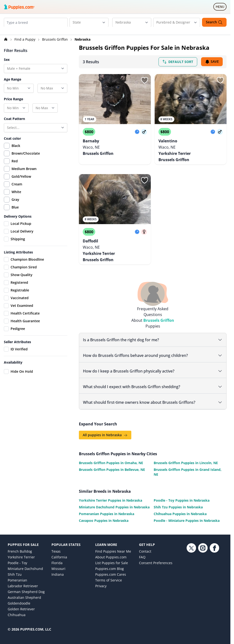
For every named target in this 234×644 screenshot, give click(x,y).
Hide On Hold (18, 377)
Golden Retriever (21, 603)
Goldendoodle (19, 597)
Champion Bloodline (24, 265)
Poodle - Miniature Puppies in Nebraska (187, 515)
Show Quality (18, 280)
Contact (145, 545)
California (59, 551)
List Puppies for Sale (112, 557)
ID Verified (16, 355)
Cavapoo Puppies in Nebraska (104, 515)
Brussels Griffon (55, 45)
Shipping (14, 245)
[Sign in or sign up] (145, 86)
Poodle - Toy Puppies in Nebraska (182, 494)
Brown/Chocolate (26, 159)
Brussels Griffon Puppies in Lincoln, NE (186, 457)
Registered (16, 288)
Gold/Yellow (21, 182)
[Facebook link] (214, 577)
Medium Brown (24, 174)
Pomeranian (17, 574)
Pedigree (14, 334)
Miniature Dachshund (25, 563)
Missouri (58, 563)
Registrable (16, 296)
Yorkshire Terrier (21, 551)
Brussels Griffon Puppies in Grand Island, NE (188, 466)
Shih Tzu (15, 568)
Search (214, 22)
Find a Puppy (25, 45)
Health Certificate (22, 319)
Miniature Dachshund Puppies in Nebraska (114, 501)
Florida (57, 557)
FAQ (142, 551)
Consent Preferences (156, 557)
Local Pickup (18, 229)
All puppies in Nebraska (105, 429)
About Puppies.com (111, 551)
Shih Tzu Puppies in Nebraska (178, 501)
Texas (56, 545)
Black (16, 151)
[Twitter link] (191, 577)
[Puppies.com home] (19, 7)
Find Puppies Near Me (113, 545)
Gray (15, 205)
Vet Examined (19, 311)
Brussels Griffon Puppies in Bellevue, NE (112, 464)
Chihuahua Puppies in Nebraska (180, 508)
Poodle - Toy (17, 557)
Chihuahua (17, 609)
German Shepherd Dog (26, 586)
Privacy (101, 580)
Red (15, 167)
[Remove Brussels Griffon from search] (22, 33)
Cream (17, 190)
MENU (221, 8)
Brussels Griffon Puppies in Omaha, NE (111, 457)
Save (212, 67)
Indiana (58, 568)
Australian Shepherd (24, 591)
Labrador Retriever (23, 580)
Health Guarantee (22, 327)
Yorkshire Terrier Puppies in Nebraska (111, 494)
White (16, 197)
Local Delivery (19, 237)
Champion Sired (20, 273)
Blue (15, 213)
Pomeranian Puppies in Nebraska (107, 508)
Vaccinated (16, 303)
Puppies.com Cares (111, 568)
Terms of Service (109, 574)
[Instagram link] (203, 577)
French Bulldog (20, 545)
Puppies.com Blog (110, 563)
